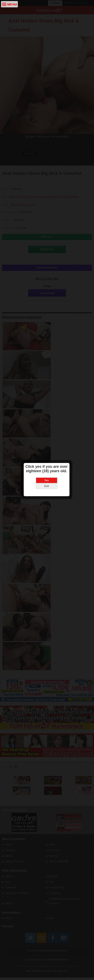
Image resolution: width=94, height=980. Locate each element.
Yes (47, 476)
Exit (47, 481)
